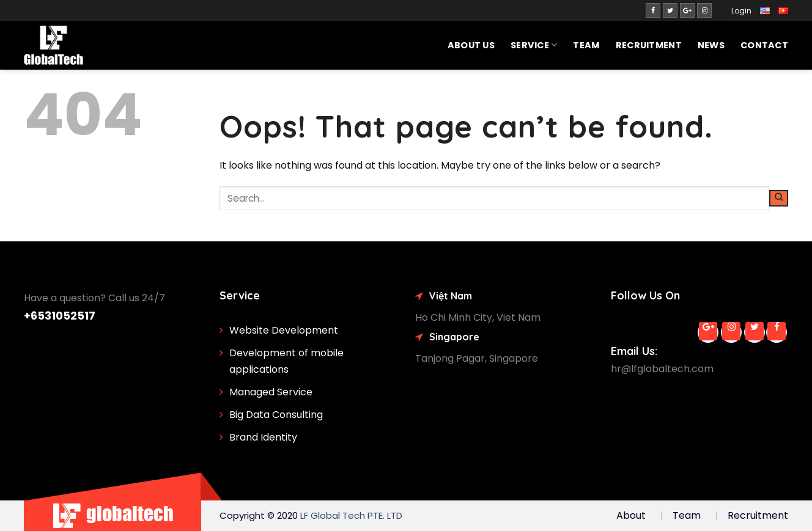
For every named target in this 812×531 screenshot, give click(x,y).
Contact (764, 45)
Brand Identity (263, 437)
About (631, 515)
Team (586, 45)
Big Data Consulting (276, 415)
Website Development (284, 330)
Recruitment (649, 45)
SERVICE (534, 45)
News (711, 45)
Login (741, 11)
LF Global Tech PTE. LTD (351, 515)
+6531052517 (60, 316)
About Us (471, 45)
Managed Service (271, 392)
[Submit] (779, 199)
